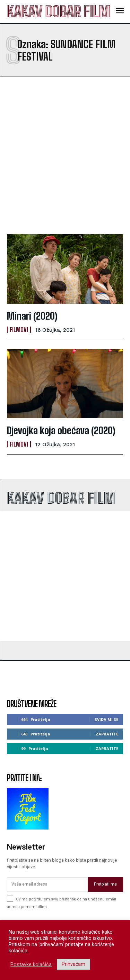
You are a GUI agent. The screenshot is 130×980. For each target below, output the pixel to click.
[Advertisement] (65, 155)
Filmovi (19, 330)
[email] (47, 885)
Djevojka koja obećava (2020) (61, 430)
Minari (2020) (32, 316)
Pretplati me (105, 884)
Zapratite (107, 734)
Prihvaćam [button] (73, 964)
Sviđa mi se (106, 719)
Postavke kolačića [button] (31, 964)
